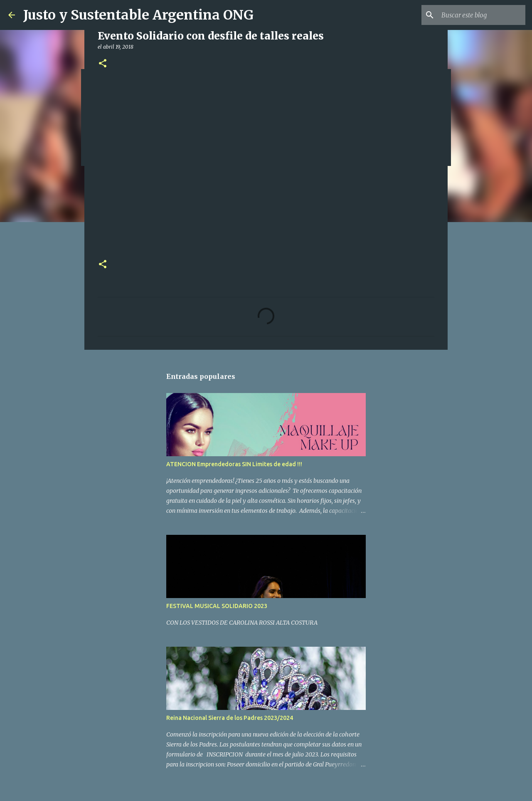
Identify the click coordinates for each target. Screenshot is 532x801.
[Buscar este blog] (482, 15)
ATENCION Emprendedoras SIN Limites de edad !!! (234, 464)
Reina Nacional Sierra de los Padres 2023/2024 (230, 718)
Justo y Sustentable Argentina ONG (138, 15)
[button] (103, 64)
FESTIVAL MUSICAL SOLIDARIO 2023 (217, 606)
